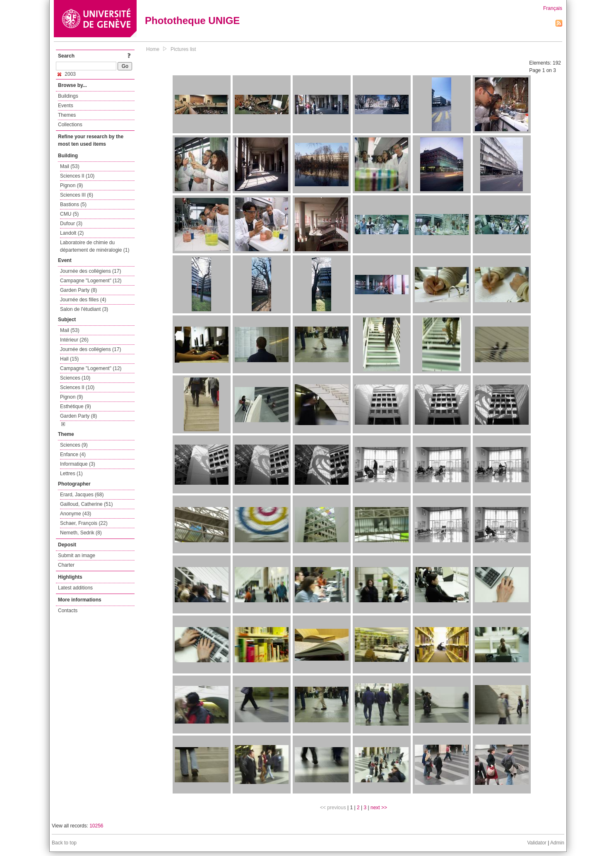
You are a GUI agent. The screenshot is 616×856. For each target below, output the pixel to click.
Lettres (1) (71, 474)
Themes (67, 115)
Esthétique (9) (76, 406)
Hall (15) (69, 359)
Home (153, 49)
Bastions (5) (73, 204)
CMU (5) (69, 214)
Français (553, 8)
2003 (67, 74)
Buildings (68, 96)
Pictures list (183, 49)
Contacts (68, 611)
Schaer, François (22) (84, 523)
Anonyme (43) (76, 514)
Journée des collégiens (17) (90, 271)
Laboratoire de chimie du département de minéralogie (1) (95, 246)
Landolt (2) (72, 233)
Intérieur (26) (74, 340)
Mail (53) (70, 166)
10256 (96, 826)
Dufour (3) (71, 224)
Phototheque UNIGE (192, 20)
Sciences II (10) (77, 176)
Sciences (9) (74, 445)
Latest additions (75, 588)
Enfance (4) (73, 454)
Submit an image (77, 555)
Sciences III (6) (77, 195)
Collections (70, 125)
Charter (66, 565)
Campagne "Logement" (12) (91, 281)
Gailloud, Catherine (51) (86, 504)
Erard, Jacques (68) (82, 495)
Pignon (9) (71, 185)
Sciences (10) (75, 378)
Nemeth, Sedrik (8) (81, 533)
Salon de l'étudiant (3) (84, 309)
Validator (537, 843)
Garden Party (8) (78, 290)
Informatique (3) (78, 464)
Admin (557, 843)
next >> (379, 808)
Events (66, 106)
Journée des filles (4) (83, 300)
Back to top (64, 843)
